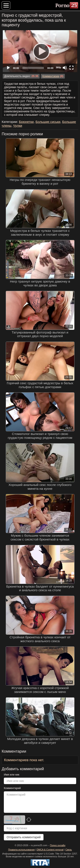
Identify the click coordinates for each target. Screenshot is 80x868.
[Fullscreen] (71, 68)
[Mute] (65, 68)
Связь (68, 850)
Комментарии (51, 76)
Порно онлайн (58, 845)
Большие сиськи (48, 122)
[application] (40, 51)
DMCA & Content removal (50, 850)
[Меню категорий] (6, 5)
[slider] (33, 68)
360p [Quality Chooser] (58, 67)
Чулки (18, 126)
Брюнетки (26, 122)
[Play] (40, 51)
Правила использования (21, 850)
